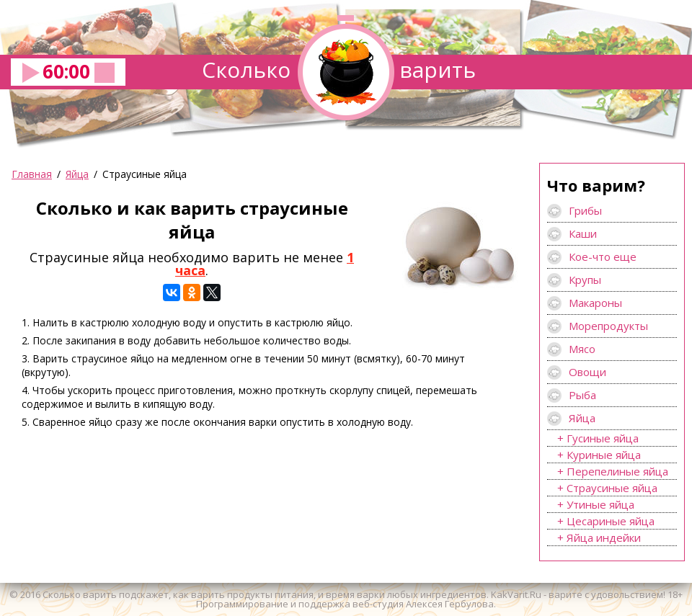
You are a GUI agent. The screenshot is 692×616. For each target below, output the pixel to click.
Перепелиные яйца (617, 471)
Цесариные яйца (611, 521)
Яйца (77, 174)
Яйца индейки (604, 537)
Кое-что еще (603, 256)
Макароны (595, 303)
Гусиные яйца (603, 438)
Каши (583, 233)
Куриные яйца (604, 455)
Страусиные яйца (612, 488)
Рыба (582, 395)
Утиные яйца (600, 504)
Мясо (582, 349)
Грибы (585, 210)
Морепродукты (608, 326)
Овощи (587, 372)
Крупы (585, 280)
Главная (32, 174)
